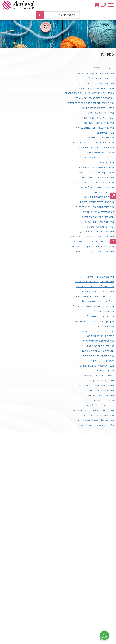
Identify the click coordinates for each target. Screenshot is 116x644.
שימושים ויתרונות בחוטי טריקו (100, 346)
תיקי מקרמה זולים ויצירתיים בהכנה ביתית (94, 321)
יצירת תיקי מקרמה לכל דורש (100, 336)
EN (113, 241)
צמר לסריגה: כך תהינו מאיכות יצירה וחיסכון (94, 296)
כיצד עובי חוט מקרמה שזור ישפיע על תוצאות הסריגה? (89, 93)
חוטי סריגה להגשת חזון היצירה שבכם (97, 395)
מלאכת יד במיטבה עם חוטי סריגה (98, 351)
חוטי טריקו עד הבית (105, 326)
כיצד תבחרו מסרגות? (104, 311)
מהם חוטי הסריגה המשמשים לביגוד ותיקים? (93, 306)
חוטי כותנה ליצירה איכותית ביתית (98, 356)
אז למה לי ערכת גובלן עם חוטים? (98, 376)
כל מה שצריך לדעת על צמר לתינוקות (97, 425)
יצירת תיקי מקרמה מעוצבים (101, 380)
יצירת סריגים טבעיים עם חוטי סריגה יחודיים (93, 410)
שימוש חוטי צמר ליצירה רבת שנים (98, 331)
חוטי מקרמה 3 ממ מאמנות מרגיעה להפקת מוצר (92, 420)
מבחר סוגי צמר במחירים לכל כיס (98, 415)
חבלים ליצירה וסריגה (104, 400)
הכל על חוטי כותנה (105, 371)
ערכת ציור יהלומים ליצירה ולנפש (99, 316)
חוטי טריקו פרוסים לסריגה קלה (99, 390)
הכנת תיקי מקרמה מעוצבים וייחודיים (97, 366)
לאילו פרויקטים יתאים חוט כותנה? (98, 301)
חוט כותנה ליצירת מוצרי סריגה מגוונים (96, 385)
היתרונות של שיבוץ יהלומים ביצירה (98, 291)
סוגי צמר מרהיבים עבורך (102, 361)
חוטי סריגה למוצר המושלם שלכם (98, 341)
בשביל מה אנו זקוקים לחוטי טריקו (98, 405)
